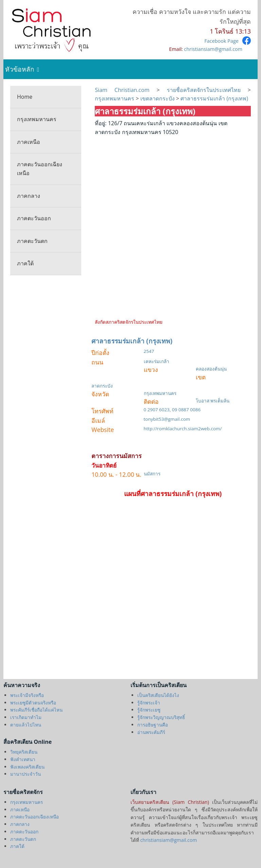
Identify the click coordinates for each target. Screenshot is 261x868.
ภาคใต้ (25, 263)
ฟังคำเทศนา (23, 759)
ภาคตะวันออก (34, 218)
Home (25, 97)
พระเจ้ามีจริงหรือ (27, 695)
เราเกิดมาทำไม (26, 717)
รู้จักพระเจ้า (149, 703)
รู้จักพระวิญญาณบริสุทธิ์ (161, 717)
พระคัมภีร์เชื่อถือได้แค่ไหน (36, 710)
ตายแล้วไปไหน (26, 725)
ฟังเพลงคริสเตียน (27, 767)
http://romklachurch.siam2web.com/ (183, 429)
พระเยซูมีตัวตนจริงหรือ (33, 703)
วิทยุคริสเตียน (24, 752)
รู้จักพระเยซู (149, 710)
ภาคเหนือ (29, 142)
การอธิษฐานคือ (153, 725)
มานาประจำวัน (25, 774)
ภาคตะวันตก (32, 241)
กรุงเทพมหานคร (37, 119)
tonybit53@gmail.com (167, 419)
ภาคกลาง (29, 196)
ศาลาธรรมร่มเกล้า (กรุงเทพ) (214, 98)
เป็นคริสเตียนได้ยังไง (158, 695)
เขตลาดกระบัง (158, 98)
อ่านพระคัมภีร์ (151, 732)
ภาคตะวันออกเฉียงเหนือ (40, 169)
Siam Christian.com (126, 90)
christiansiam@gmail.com (213, 49)
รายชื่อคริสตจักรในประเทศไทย (204, 90)
